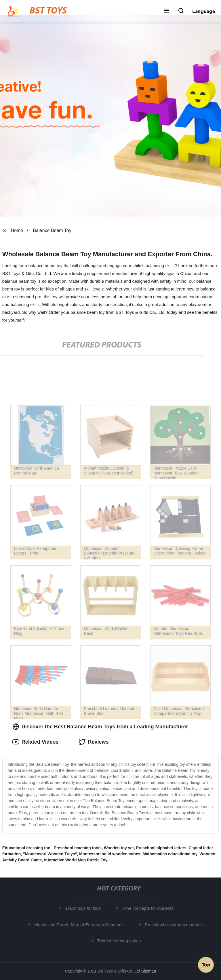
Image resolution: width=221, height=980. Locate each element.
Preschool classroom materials (176, 924)
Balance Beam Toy (52, 230)
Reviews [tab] (94, 742)
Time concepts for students (149, 908)
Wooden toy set (119, 848)
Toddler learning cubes (120, 941)
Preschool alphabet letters (161, 848)
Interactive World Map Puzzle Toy (76, 860)
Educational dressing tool (27, 848)
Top (206, 965)
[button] (167, 11)
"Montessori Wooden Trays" (50, 854)
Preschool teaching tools (78, 848)
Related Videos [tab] (36, 742)
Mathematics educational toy (170, 854)
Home (17, 230)
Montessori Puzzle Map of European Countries (80, 924)
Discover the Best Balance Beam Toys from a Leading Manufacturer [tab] (100, 727)
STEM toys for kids (84, 908)
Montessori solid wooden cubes (110, 854)
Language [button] (204, 11)
